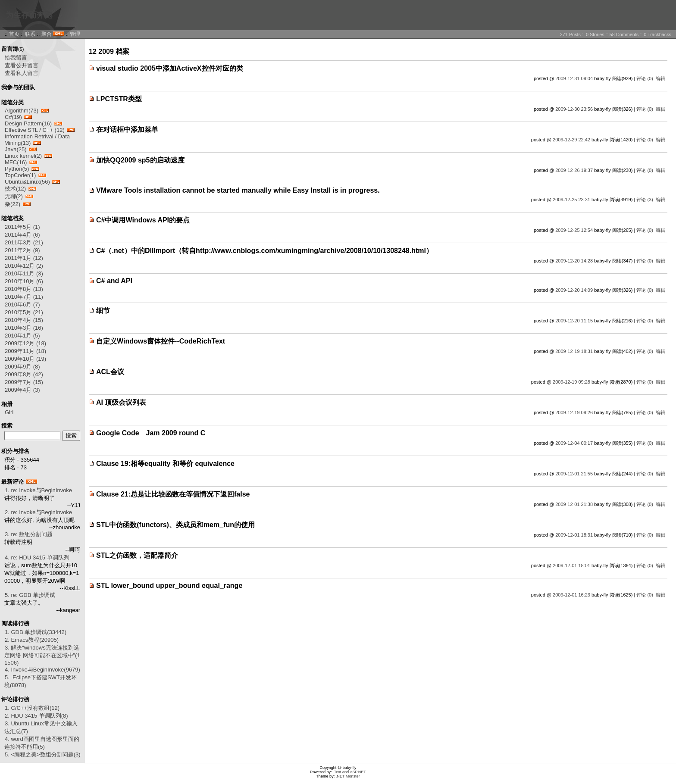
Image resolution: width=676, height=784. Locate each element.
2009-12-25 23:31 (571, 200)
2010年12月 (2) (24, 266)
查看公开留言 (22, 65)
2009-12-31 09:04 (574, 78)
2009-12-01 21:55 (574, 474)
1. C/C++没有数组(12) (32, 708)
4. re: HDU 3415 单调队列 (37, 558)
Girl (9, 412)
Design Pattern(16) (28, 123)
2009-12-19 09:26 (574, 412)
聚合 (47, 34)
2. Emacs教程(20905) (32, 640)
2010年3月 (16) (24, 328)
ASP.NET (358, 772)
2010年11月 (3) (24, 273)
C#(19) (13, 117)
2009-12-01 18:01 (571, 565)
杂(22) (13, 204)
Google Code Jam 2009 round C (151, 433)
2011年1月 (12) (24, 258)
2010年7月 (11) (24, 297)
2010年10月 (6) (24, 281)
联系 (30, 34)
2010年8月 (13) (24, 289)
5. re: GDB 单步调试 (30, 595)
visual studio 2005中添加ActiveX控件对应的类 (170, 68)
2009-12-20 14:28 (574, 261)
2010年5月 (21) (24, 312)
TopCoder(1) (20, 175)
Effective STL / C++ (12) (35, 130)
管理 (75, 34)
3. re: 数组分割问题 (29, 534)
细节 (103, 311)
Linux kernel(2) (23, 156)
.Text (337, 772)
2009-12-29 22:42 (571, 140)
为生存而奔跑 (29, 15)
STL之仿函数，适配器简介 (137, 555)
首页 (14, 34)
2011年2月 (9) (22, 250)
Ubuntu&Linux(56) (27, 182)
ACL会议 (110, 372)
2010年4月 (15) (24, 320)
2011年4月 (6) (22, 235)
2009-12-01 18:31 (574, 535)
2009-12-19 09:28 (571, 382)
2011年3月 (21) (24, 242)
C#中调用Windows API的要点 (143, 220)
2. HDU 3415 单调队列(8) (36, 716)
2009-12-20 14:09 (574, 290)
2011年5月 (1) (22, 227)
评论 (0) (645, 78)
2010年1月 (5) (22, 336)
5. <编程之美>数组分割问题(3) (43, 754)
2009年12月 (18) (25, 343)
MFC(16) (16, 162)
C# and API (114, 281)
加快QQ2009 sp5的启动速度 (140, 160)
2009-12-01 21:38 (574, 504)
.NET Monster (348, 776)
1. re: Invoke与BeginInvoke (38, 490)
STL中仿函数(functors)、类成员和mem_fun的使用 (175, 525)
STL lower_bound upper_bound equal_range (169, 586)
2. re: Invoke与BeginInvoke (38, 512)
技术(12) (15, 189)
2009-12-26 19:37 (574, 170)
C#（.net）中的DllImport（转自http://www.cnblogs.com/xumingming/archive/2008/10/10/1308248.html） (264, 251)
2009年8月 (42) (24, 374)
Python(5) (17, 169)
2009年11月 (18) (25, 351)
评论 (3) (645, 200)
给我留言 (16, 58)
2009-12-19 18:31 (574, 351)
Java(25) (16, 149)
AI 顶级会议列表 (121, 402)
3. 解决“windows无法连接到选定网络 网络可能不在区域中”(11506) (42, 655)
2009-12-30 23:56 (574, 109)
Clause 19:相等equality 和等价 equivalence (165, 464)
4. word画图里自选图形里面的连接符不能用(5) (42, 743)
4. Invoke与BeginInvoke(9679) (42, 670)
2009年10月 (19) (25, 359)
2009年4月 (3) (22, 390)
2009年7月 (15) (24, 382)
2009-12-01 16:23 (571, 595)
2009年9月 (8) (22, 367)
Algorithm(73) (22, 111)
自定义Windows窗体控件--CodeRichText (161, 341)
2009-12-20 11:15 (574, 321)
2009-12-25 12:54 (574, 230)
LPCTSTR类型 (119, 99)
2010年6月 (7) (22, 305)
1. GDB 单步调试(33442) (36, 632)
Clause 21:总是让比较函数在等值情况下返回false (173, 494)
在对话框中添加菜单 (127, 130)
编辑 (660, 78)
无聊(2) (14, 196)
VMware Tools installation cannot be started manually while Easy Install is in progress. (238, 190)
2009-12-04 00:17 (574, 443)
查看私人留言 (22, 73)
